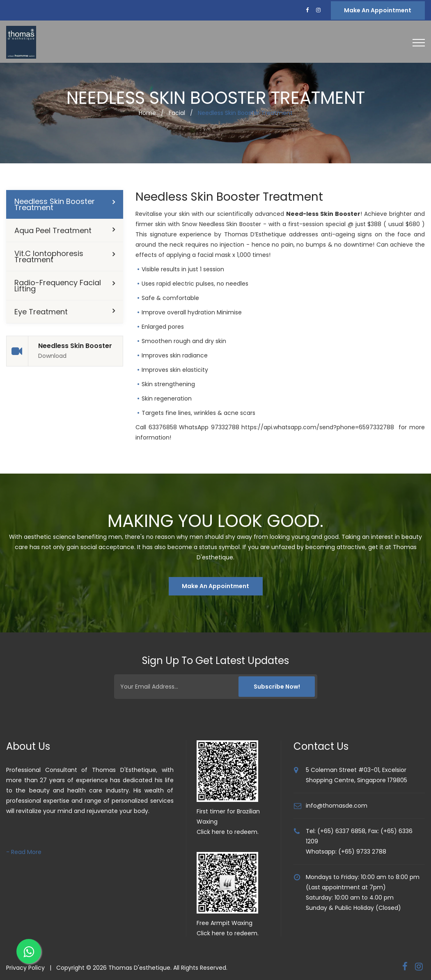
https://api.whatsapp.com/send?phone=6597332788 (318, 427)
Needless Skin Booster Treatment (55, 204)
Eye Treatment (41, 312)
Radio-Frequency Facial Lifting (58, 286)
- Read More (24, 852)
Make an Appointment (378, 10)
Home (147, 113)
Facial (177, 113)
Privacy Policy (25, 968)
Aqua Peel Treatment (53, 230)
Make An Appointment (215, 586)
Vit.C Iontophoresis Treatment (49, 256)
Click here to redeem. (228, 832)
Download (52, 356)
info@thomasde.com (337, 806)
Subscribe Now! (276, 687)
